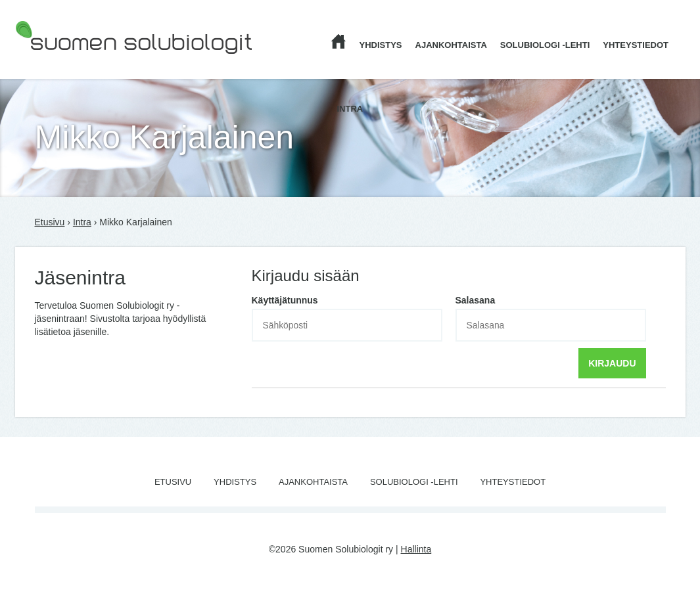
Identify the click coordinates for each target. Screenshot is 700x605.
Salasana (476, 300)
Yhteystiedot (636, 45)
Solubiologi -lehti (545, 45)
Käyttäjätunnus (285, 300)
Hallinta (416, 549)
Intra (350, 109)
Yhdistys (381, 45)
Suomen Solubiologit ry (62, 62)
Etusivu (50, 222)
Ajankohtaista (451, 45)
